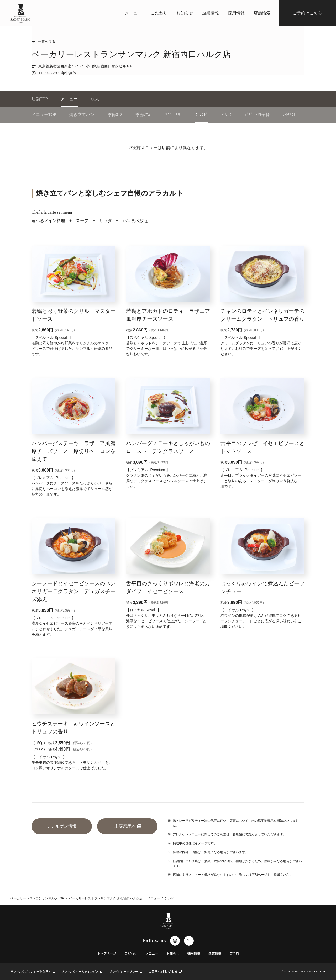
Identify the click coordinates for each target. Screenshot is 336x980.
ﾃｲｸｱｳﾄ (289, 115)
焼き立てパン (82, 115)
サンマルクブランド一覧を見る (33, 971)
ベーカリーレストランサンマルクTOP (37, 898)
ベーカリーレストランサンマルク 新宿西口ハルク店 (106, 898)
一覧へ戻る (43, 42)
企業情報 (211, 13)
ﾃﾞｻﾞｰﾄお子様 (257, 115)
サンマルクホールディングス (82, 971)
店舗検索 (262, 13)
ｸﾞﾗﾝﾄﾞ (202, 115)
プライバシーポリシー (126, 971)
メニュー (133, 13)
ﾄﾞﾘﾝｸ (226, 115)
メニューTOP (44, 115)
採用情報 (236, 13)
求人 (95, 99)
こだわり (159, 13)
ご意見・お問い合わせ (165, 971)
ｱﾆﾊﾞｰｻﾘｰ (174, 115)
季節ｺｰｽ (115, 115)
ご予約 (234, 953)
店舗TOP (40, 99)
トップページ (107, 953)
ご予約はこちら (307, 13)
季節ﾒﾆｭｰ (144, 115)
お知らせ (185, 13)
